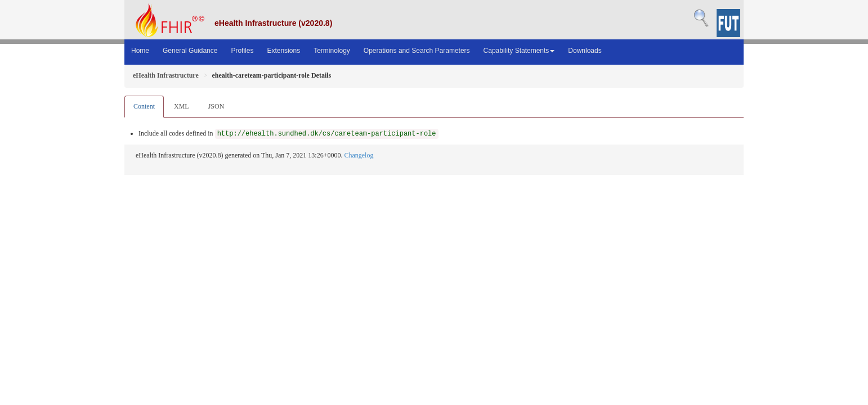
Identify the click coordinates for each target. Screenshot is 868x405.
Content (144, 106)
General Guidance (190, 51)
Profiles (242, 51)
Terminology (332, 51)
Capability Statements (519, 51)
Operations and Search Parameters (417, 51)
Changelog (359, 155)
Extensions (283, 51)
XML (182, 106)
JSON (216, 106)
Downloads (585, 51)
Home (140, 51)
